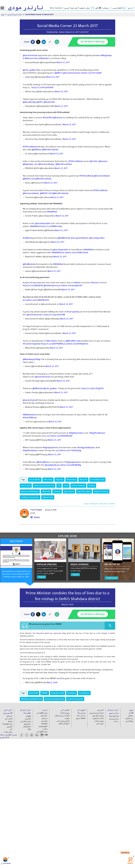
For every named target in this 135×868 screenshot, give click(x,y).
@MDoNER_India (73, 341)
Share (35, 517)
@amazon (103, 161)
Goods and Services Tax (44, 486)
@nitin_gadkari (29, 70)
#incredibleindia (41, 58)
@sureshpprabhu (43, 223)
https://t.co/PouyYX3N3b (42, 87)
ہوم (3, 15)
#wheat (77, 283)
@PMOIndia (38, 388)
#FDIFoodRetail (30, 147)
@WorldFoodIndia (50, 150)
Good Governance (75, 699)
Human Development (55, 699)
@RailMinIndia (64, 238)
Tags (24, 480)
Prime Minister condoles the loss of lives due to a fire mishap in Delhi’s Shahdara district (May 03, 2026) (16, 574)
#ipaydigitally (50, 465)
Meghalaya (71, 480)
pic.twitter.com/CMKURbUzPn (36, 300)
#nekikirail (27, 238)
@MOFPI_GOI (29, 179)
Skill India (46, 491)
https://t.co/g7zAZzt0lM (54, 315)
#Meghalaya (106, 55)
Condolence (84, 693)
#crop (33, 283)
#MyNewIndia (29, 415)
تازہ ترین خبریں (15, 15)
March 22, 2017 (63, 62)
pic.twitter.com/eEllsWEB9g (69, 465)
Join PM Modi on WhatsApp (93, 42)
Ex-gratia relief (58, 693)
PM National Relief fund (31, 699)
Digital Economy (101, 491)
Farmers (57, 491)
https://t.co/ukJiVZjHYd (33, 286)
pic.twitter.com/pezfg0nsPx (70, 286)
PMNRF (45, 693)
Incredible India (97, 480)
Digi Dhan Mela (84, 491)
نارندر (26, 7)
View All (42, 577)
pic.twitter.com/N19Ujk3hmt (76, 344)
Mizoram (83, 480)
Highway (59, 480)
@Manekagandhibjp (32, 359)
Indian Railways (78, 486)
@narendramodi (30, 55)
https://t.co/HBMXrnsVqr (51, 226)
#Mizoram (29, 58)
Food (66, 486)
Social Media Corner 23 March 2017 (39, 15)
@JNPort (58, 73)
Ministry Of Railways (30, 491)
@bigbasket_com (30, 164)
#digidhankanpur (30, 450)
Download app (7, 863)
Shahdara (72, 693)
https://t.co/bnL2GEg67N (92, 388)
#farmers (95, 283)
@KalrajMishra (43, 462)
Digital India (48, 497)
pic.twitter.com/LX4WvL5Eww (75, 253)
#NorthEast (52, 341)
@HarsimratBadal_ (47, 164)
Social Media (35, 480)
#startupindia (73, 312)
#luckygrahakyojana (86, 448)
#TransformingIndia (32, 344)
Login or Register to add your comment (99, 504)
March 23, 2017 (53, 77)
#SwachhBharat (30, 418)
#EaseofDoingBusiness (52, 118)
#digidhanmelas (76, 433)
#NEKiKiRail (58, 264)
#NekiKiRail (52, 212)
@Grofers (94, 161)
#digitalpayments (50, 448)
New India (48, 480)
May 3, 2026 (52, 682)
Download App (112, 578)
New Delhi (34, 693)
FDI (59, 486)
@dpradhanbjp (29, 102)
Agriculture (69, 491)
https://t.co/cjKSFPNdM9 (52, 344)
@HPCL (40, 102)
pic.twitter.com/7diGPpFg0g (69, 450)
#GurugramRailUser (80, 238)
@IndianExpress (51, 286)
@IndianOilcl (49, 102)
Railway (92, 486)
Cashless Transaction (30, 497)
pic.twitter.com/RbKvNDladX (60, 436)
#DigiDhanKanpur (97, 433)
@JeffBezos (37, 150)
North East (26, 486)
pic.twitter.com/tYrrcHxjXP (90, 73)
